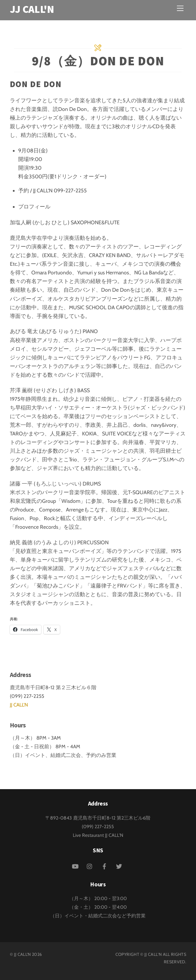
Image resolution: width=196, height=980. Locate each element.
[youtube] (75, 866)
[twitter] (119, 866)
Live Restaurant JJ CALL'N (98, 835)
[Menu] (180, 8)
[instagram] (90, 866)
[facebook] (104, 866)
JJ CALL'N (19, 705)
